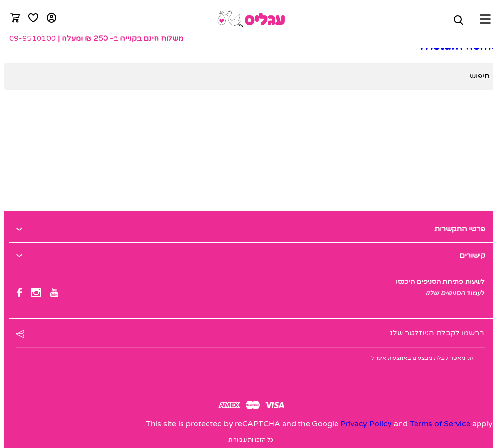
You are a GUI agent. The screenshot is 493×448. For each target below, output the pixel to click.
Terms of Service (436, 424)
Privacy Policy (362, 424)
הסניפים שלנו (441, 293)
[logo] (246, 19)
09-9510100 (28, 38)
